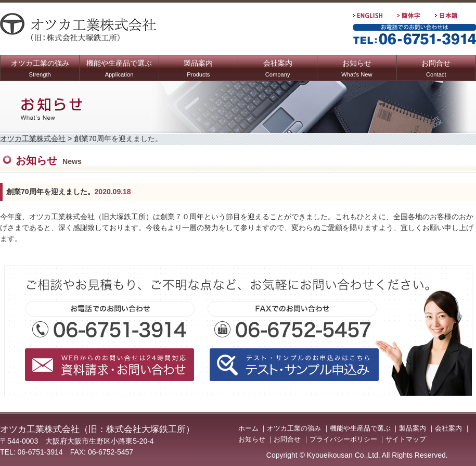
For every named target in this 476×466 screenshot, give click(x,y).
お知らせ (357, 70)
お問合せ (436, 70)
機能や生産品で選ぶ (119, 70)
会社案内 (278, 70)
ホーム (248, 428)
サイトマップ (406, 439)
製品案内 (198, 70)
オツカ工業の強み (40, 70)
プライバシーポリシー (343, 439)
